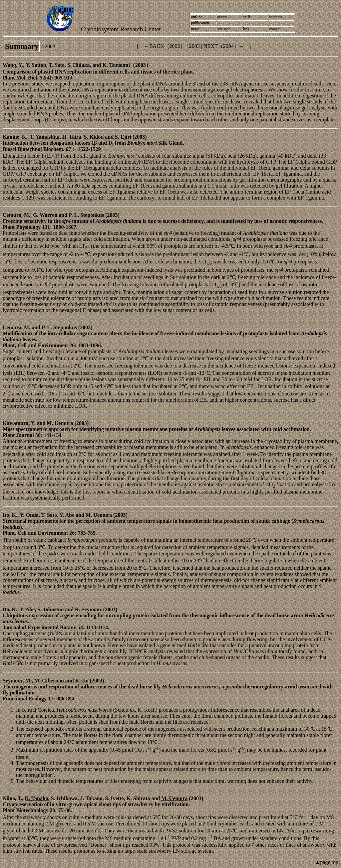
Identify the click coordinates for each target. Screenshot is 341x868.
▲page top (327, 862)
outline (197, 17)
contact (275, 29)
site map (224, 29)
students (276, 17)
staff (247, 17)
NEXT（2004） (221, 46)
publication (200, 23)
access (222, 17)
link (246, 29)
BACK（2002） (167, 46)
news (195, 29)
